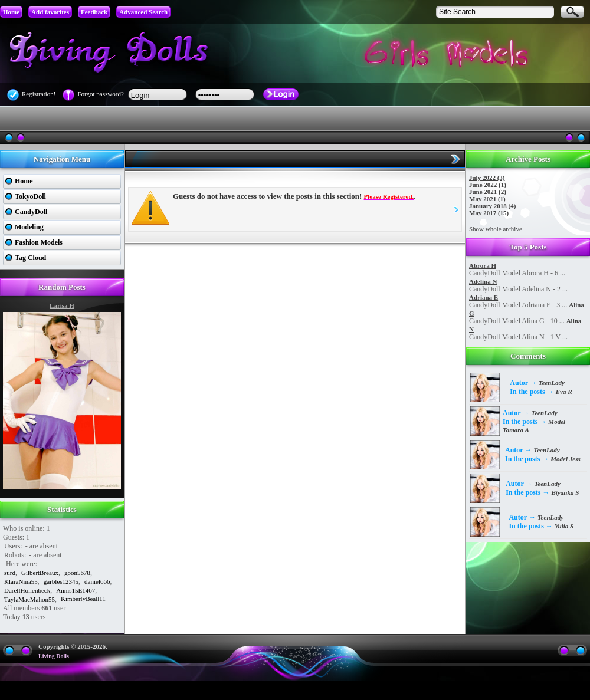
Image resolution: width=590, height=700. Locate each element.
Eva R (564, 392)
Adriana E (484, 297)
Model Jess (565, 459)
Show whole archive (496, 229)
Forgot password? (100, 94)
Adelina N (483, 281)
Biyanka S (566, 492)
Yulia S (564, 526)
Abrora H (483, 265)
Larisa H (62, 305)
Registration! (39, 94)
